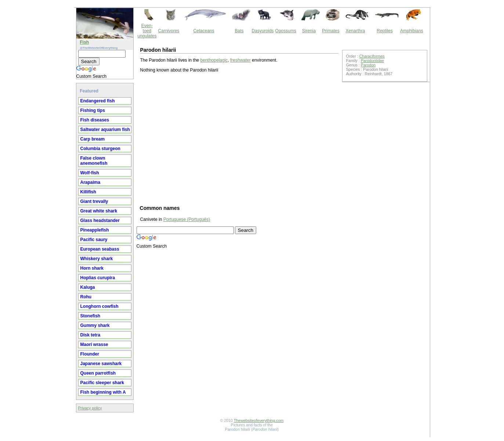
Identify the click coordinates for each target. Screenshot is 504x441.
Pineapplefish (95, 230)
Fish (85, 42)
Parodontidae (372, 61)
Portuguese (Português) (187, 219)
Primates (331, 31)
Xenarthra (356, 31)
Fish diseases (95, 120)
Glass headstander (100, 220)
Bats (239, 31)
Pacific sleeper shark (102, 383)
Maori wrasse (94, 345)
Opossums (286, 31)
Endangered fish (98, 101)
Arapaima (90, 182)
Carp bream (93, 139)
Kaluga (88, 287)
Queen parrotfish (98, 373)
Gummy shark (95, 325)
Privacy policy (90, 408)
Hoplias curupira (98, 278)
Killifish (88, 192)
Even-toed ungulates (147, 31)
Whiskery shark (97, 259)
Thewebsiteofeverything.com (259, 420)
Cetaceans (204, 31)
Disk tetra (90, 335)
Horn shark (92, 268)
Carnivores (169, 31)
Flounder (90, 354)
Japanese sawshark (101, 364)
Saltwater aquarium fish (105, 130)
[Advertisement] (239, 138)
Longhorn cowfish (99, 306)
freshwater (240, 60)
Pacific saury (94, 240)
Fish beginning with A (103, 392)
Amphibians (412, 31)
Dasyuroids (263, 31)
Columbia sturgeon (100, 149)
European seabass (100, 249)
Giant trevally (94, 201)
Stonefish (90, 316)
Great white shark (99, 211)
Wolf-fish (90, 173)
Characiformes (372, 56)
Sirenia (309, 31)
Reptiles (385, 31)
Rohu (86, 297)
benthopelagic (214, 60)
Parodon (368, 65)
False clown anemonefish (94, 161)
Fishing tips (93, 110)
